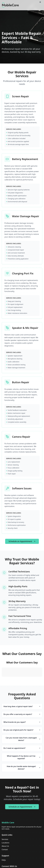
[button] (2, 679)
